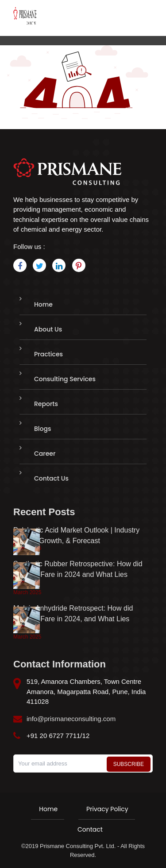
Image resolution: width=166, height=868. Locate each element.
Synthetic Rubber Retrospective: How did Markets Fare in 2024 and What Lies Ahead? (78, 574)
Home (43, 304)
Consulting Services (65, 379)
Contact (90, 829)
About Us (48, 329)
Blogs (42, 429)
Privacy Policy (107, 809)
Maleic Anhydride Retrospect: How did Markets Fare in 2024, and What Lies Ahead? (73, 619)
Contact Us (51, 478)
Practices (48, 354)
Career (45, 454)
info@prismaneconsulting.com (71, 719)
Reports (46, 404)
